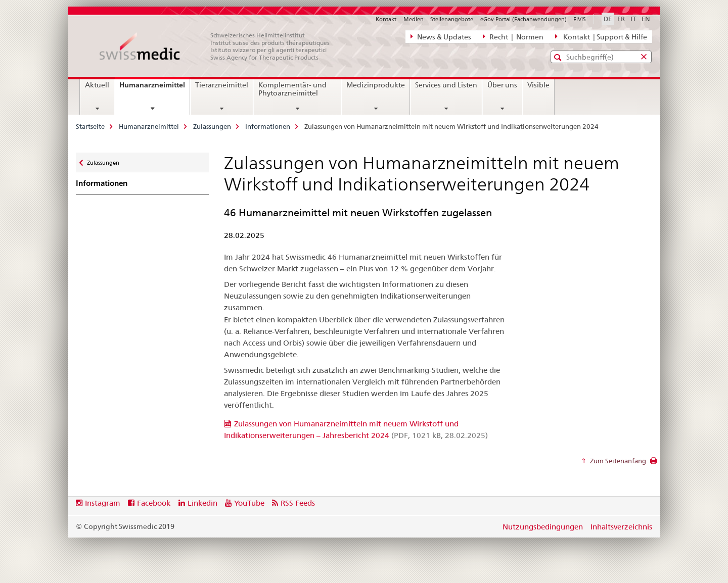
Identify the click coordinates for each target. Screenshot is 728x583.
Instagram (103, 503)
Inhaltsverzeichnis (621, 527)
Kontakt (386, 19)
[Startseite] (220, 46)
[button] (559, 57)
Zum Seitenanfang (617, 461)
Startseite (90, 126)
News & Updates (441, 36)
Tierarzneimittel (222, 85)
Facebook (154, 503)
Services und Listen (446, 85)
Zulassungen (212, 126)
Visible (538, 85)
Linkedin (202, 503)
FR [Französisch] (621, 19)
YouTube (249, 503)
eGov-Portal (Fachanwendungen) (524, 19)
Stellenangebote (452, 19)
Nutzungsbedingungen (543, 527)
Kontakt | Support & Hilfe (601, 36)
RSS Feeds (298, 503)
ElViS (580, 19)
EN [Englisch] (646, 19)
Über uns (502, 85)
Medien (414, 19)
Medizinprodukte (376, 85)
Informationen (268, 126)
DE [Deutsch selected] (608, 19)
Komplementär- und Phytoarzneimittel (292, 89)
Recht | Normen (513, 36)
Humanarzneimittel (154, 88)
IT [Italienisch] (633, 19)
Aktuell (97, 85)
